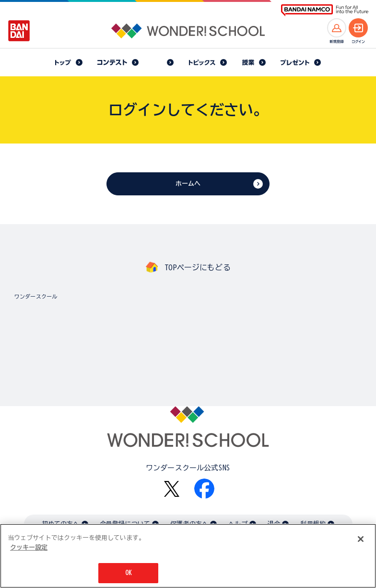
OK (129, 574)
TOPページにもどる (198, 267)
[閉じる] (361, 540)
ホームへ (188, 184)
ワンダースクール (36, 296)
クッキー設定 (29, 548)
